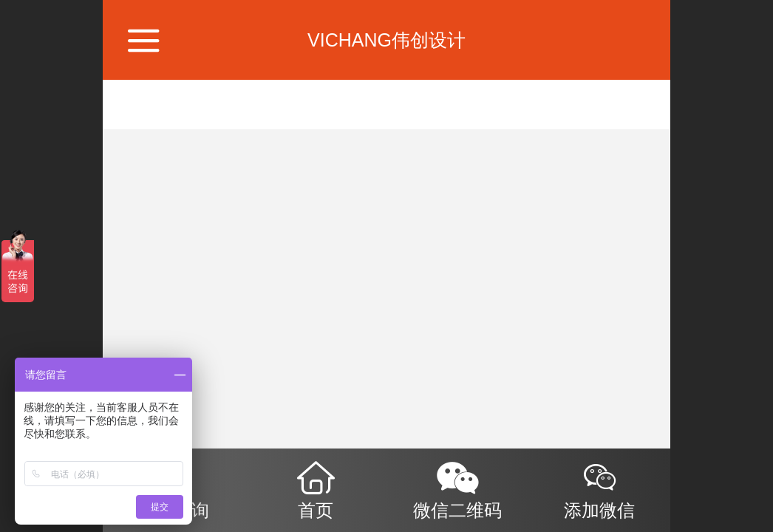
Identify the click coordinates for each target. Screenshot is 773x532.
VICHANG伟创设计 (386, 40)
